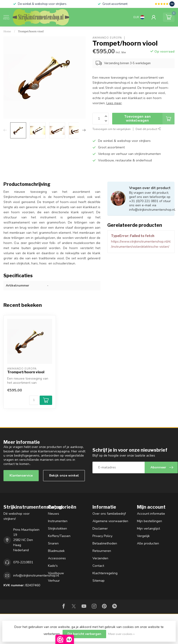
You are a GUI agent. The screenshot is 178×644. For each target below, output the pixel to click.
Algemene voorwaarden (110, 521)
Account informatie (151, 514)
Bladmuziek (56, 551)
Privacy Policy (102, 536)
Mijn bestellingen (149, 521)
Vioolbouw (56, 573)
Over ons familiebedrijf (109, 514)
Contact (98, 566)
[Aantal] (34, 400)
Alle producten (148, 543)
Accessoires (57, 558)
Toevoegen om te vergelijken (112, 129)
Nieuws (54, 514)
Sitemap (99, 581)
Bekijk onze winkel (64, 475)
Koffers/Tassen (59, 536)
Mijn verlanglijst (148, 529)
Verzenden (100, 558)
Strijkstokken (57, 529)
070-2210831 (23, 562)
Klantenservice (21, 475)
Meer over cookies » (121, 634)
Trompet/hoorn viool (31, 31)
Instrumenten (58, 521)
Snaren (53, 543)
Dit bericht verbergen (84, 634)
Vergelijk (143, 536)
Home (7, 31)
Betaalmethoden (105, 543)
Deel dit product (148, 129)
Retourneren (102, 551)
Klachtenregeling (105, 573)
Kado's (53, 566)
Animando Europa (107, 38)
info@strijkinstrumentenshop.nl (36, 576)
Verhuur (54, 581)
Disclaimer (100, 529)
